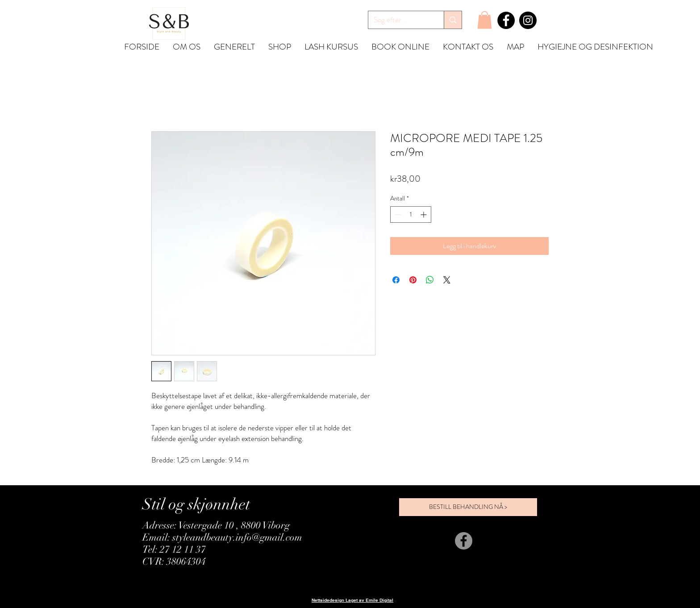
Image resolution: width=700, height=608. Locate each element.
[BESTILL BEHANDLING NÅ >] (468, 507)
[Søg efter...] (399, 20)
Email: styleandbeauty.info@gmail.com (222, 537)
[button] (485, 20)
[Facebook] (506, 20)
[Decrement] (397, 214)
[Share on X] (447, 280)
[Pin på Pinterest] (413, 280)
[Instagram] (528, 20)
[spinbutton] (411, 214)
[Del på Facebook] (396, 280)
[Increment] (424, 214)
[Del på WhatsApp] (430, 280)
